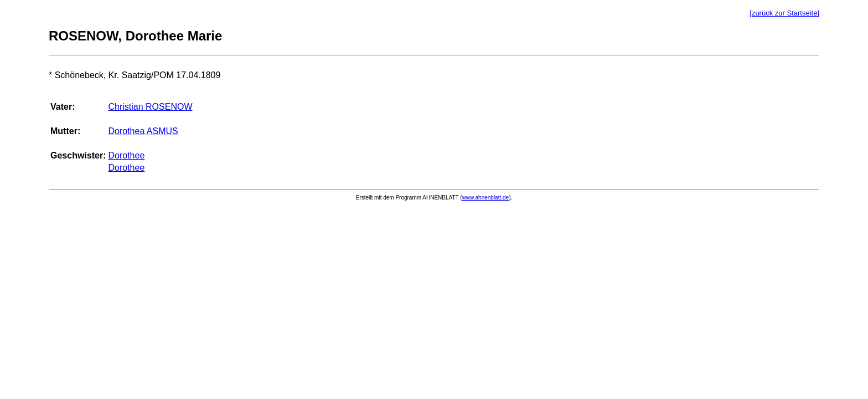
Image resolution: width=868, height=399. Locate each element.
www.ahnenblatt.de (486, 198)
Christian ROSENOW (150, 107)
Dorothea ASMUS (143, 131)
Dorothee (126, 155)
